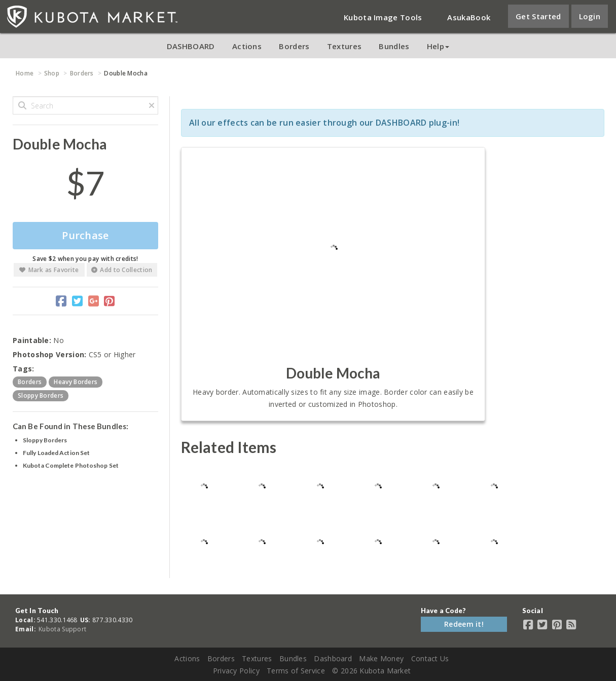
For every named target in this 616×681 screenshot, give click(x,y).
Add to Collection (122, 270)
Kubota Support (62, 629)
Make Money (381, 658)
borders (30, 382)
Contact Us (430, 658)
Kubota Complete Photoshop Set (71, 465)
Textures (344, 46)
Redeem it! (464, 624)
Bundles (394, 46)
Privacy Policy (236, 671)
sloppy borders (41, 395)
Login (590, 16)
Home (25, 73)
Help (438, 46)
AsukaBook (469, 17)
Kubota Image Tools (383, 17)
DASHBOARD (191, 46)
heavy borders (76, 382)
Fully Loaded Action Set (56, 453)
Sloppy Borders (45, 440)
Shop (52, 73)
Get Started (538, 16)
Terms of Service (296, 671)
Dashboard (333, 658)
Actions (247, 46)
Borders (294, 46)
